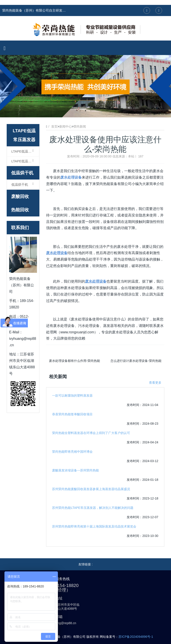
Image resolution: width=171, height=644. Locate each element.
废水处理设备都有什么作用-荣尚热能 (74, 361)
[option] (85, 86)
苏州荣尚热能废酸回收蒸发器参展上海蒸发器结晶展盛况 (91, 489)
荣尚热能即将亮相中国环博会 (72, 452)
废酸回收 (20, 196)
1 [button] (80, 111)
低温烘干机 (22, 173)
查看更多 (155, 383)
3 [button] (91, 111)
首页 (54, 126)
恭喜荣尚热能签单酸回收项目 (72, 414)
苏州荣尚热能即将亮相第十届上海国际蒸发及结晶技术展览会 (94, 526)
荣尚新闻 (80, 126)
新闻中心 (65, 126)
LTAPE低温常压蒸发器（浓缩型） (25, 151)
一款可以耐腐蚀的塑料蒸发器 (72, 395)
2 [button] (85, 111)
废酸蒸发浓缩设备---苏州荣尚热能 (75, 470)
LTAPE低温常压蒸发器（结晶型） (25, 161)
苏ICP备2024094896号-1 (136, 637)
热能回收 (20, 210)
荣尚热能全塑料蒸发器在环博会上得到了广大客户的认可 (91, 433)
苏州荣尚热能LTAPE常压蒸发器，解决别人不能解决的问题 (93, 508)
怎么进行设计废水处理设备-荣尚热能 (136, 361)
